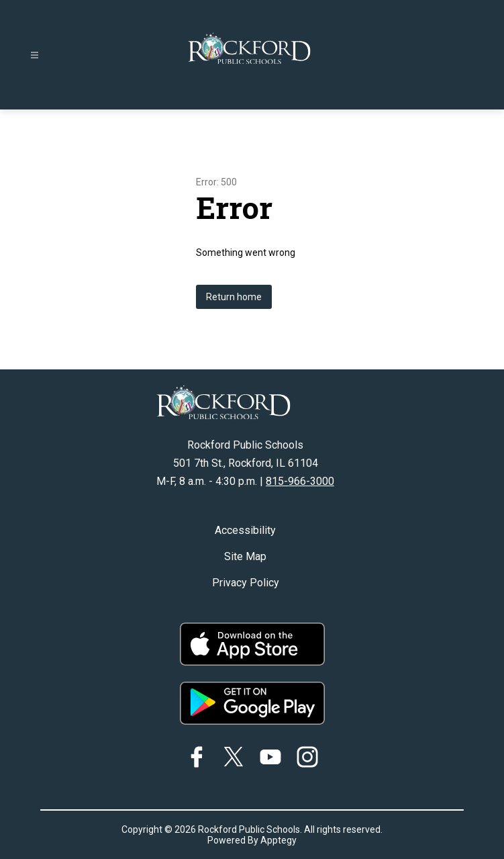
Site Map (245, 556)
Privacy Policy (246, 583)
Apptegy (279, 840)
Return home (234, 297)
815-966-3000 (300, 481)
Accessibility (245, 530)
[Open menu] (35, 55)
